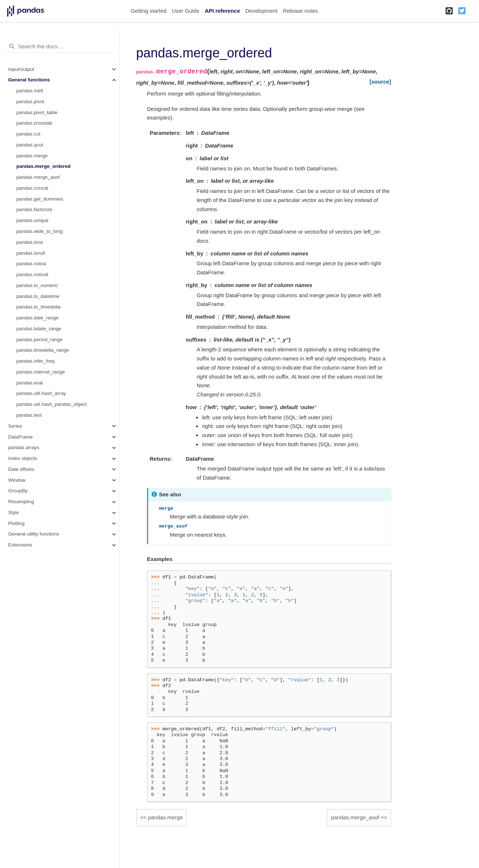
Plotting (17, 523)
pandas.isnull (31, 253)
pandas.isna (30, 242)
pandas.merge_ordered (43, 166)
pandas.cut (28, 134)
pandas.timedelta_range (43, 350)
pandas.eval (30, 383)
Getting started (149, 11)
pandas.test (29, 415)
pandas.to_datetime (38, 296)
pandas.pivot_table (37, 112)
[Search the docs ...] (60, 47)
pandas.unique (33, 220)
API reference (222, 11)
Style (14, 512)
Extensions (20, 545)
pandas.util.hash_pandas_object (52, 404)
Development (261, 11)
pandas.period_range (40, 340)
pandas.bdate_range (39, 329)
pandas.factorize (34, 209)
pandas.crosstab (34, 123)
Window (17, 480)
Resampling (21, 502)
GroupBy (18, 491)
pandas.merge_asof (38, 177)
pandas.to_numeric (37, 285)
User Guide (186, 11)
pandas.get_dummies (40, 199)
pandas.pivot (30, 102)
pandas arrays (24, 447)
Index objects (23, 458)
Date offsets (21, 469)
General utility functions (34, 534)
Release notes (300, 11)
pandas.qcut (30, 145)
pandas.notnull (32, 274)
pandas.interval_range (41, 372)
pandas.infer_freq (35, 361)
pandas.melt (30, 91)
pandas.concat (32, 188)
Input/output (21, 69)
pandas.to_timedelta (38, 307)
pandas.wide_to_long (40, 231)
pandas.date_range (37, 318)
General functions (29, 80)
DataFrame (21, 437)
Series (15, 426)
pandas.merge (32, 156)
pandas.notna (31, 264)
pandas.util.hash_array (41, 393)
